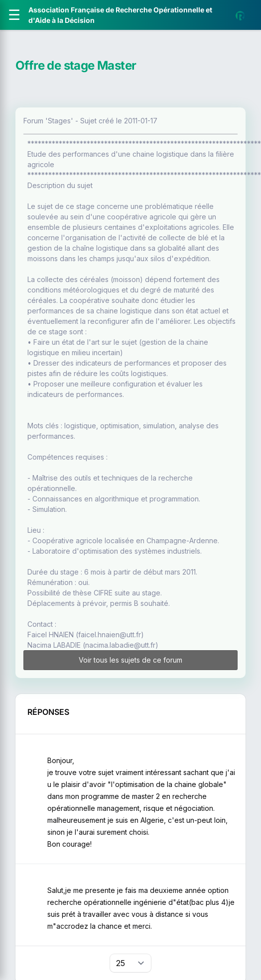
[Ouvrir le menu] (14, 15)
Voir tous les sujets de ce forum (130, 660)
